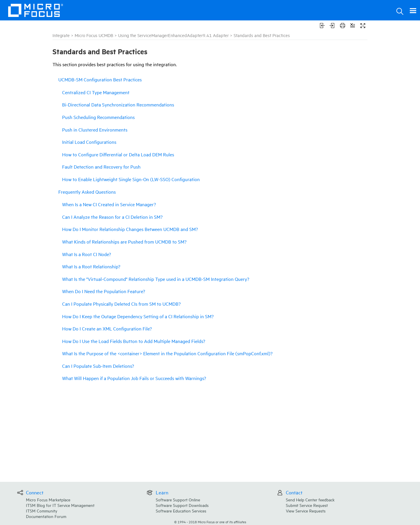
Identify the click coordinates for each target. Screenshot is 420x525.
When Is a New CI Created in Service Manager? (109, 204)
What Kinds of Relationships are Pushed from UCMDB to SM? (124, 242)
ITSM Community (42, 511)
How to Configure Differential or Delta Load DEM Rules (118, 154)
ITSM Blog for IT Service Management (60, 505)
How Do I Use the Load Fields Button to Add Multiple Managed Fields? (134, 341)
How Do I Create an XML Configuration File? (107, 328)
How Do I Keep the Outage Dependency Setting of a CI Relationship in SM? (138, 316)
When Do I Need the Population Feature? (104, 291)
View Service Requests (306, 511)
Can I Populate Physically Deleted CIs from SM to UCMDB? (121, 304)
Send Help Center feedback (310, 499)
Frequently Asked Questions (87, 192)
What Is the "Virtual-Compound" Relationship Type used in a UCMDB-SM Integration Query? (156, 279)
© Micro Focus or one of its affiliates (210, 522)
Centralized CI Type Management (96, 92)
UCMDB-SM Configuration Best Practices (100, 79)
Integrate (61, 35)
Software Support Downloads (182, 505)
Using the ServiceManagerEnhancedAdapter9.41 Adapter (173, 35)
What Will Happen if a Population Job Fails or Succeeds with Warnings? (134, 378)
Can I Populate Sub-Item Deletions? (98, 366)
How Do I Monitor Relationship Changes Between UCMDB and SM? (130, 229)
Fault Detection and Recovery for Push (101, 167)
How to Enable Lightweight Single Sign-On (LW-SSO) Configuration (131, 179)
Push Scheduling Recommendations (98, 117)
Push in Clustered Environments (95, 129)
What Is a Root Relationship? (91, 266)
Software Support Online (178, 499)
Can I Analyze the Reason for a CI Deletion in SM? (112, 217)
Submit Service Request (307, 505)
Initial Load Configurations (89, 142)
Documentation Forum (46, 516)
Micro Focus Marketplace (48, 499)
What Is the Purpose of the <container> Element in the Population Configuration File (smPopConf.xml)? (167, 353)
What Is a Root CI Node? (86, 254)
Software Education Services (181, 511)
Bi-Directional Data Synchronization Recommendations (118, 104)
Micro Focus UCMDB (94, 35)
